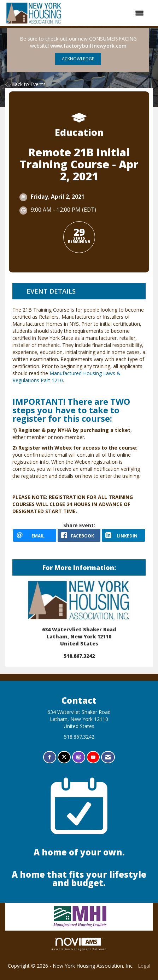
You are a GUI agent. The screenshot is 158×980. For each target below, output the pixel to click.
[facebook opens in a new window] (79, 535)
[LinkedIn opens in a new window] (123, 535)
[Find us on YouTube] (93, 757)
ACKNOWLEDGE (78, 59)
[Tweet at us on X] (64, 757)
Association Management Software (79, 944)
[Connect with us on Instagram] (79, 757)
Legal (144, 966)
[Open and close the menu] (107, 13)
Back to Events (25, 84)
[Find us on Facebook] (50, 757)
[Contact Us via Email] (108, 757)
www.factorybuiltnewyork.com (88, 46)
